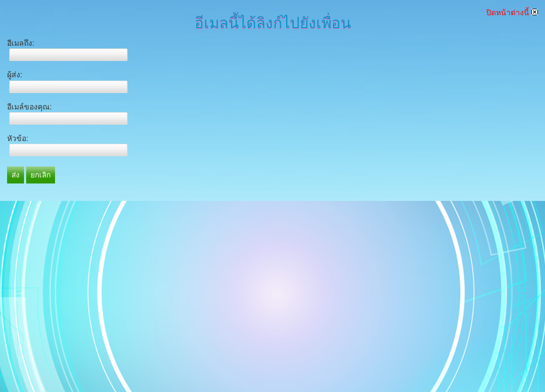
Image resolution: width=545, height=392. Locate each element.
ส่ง (16, 175)
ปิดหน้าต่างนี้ (512, 13)
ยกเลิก (41, 175)
